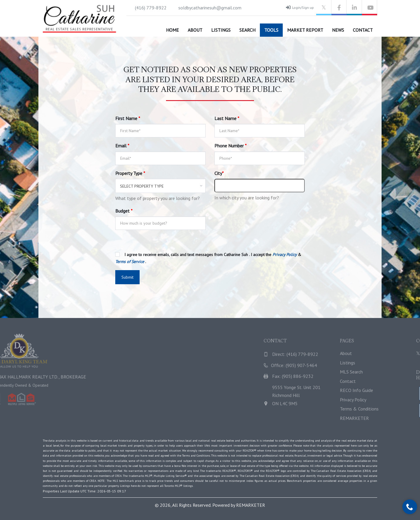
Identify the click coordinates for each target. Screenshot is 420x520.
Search (247, 30)
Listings (221, 30)
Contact (363, 30)
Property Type (130, 173)
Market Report (305, 30)
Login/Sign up (300, 7)
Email (122, 146)
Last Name (227, 118)
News (338, 30)
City (219, 173)
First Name (128, 118)
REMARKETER (251, 505)
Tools (271, 30)
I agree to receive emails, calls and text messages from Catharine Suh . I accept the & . (208, 258)
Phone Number (231, 146)
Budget (124, 211)
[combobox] (160, 186)
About (195, 30)
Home (172, 30)
